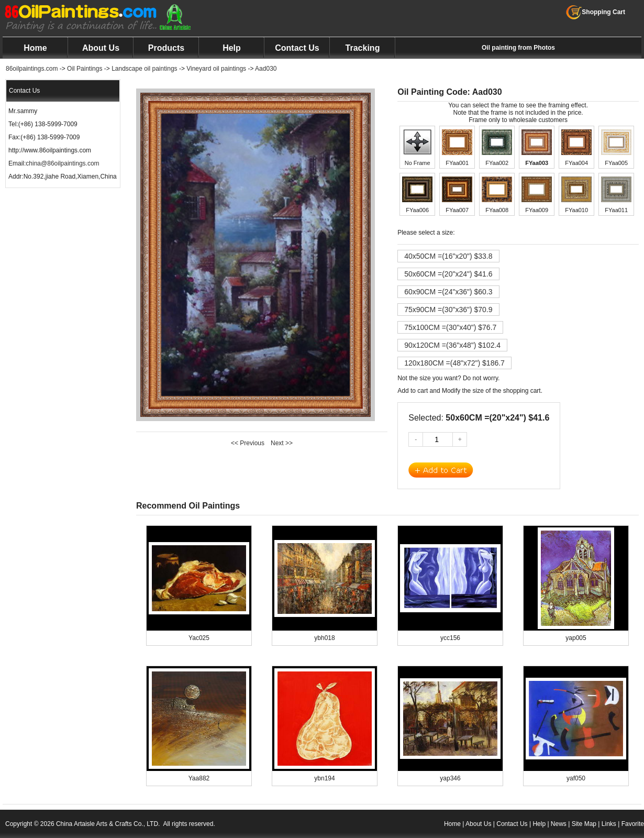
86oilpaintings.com (32, 69)
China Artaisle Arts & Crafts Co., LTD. (108, 824)
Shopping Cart (596, 12)
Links (609, 824)
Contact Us (297, 48)
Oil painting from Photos (518, 48)
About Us (101, 48)
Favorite (633, 824)
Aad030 (266, 69)
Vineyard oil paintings (216, 69)
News (559, 824)
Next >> (282, 443)
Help (232, 48)
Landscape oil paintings (144, 69)
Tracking (363, 48)
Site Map (584, 824)
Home (35, 48)
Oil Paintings (85, 69)
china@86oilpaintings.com (62, 163)
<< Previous (248, 443)
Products (166, 48)
